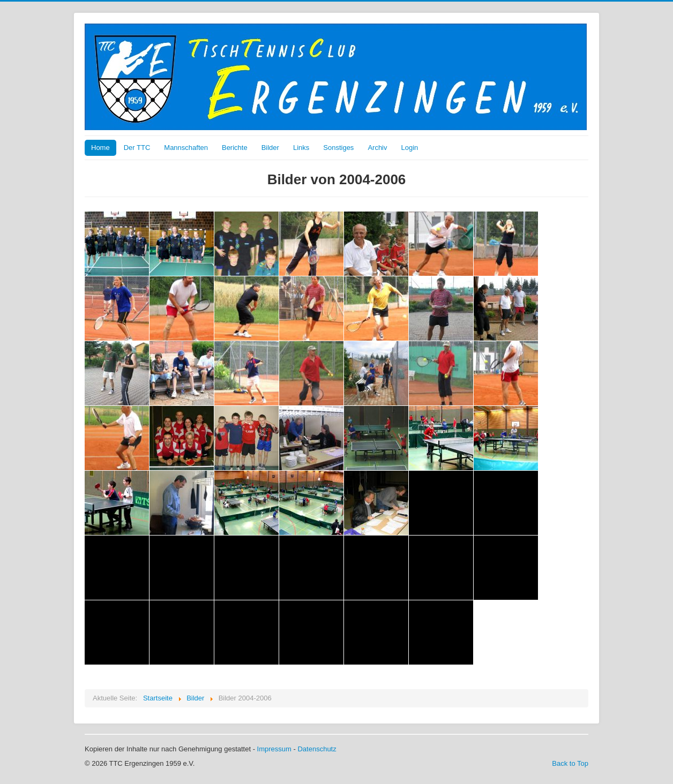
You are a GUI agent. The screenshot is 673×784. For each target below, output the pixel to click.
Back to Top (570, 763)
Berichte (235, 148)
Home (100, 148)
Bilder (270, 148)
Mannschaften (186, 148)
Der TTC (137, 148)
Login (410, 148)
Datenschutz (317, 749)
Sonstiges (338, 148)
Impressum (274, 749)
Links (301, 148)
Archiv (377, 148)
